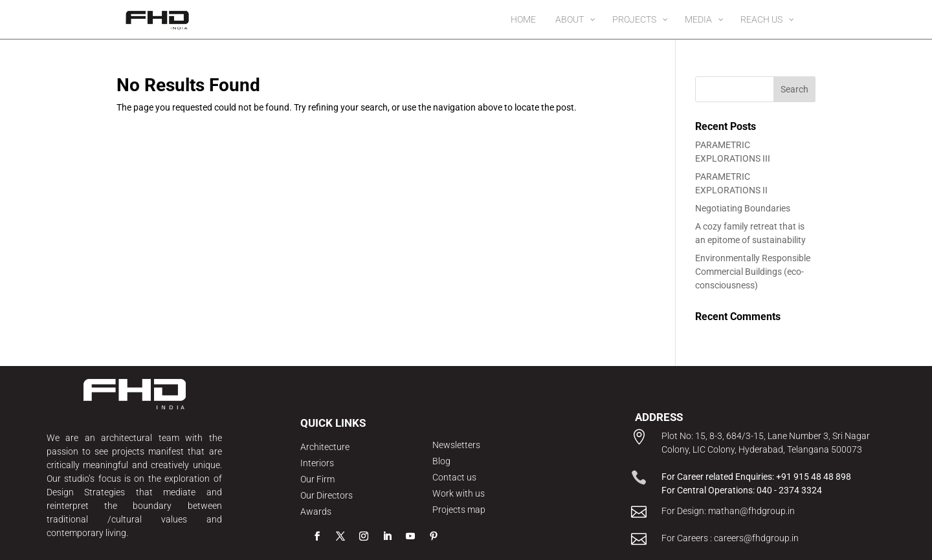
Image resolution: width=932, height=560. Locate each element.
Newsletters (456, 445)
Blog (441, 461)
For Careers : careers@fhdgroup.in (730, 538)
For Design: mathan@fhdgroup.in (728, 511)
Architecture (325, 447)
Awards (316, 512)
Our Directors (327, 495)
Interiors (317, 463)
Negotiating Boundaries (743, 208)
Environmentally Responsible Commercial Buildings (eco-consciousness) (753, 272)
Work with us (459, 493)
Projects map (459, 510)
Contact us (454, 477)
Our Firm (317, 479)
